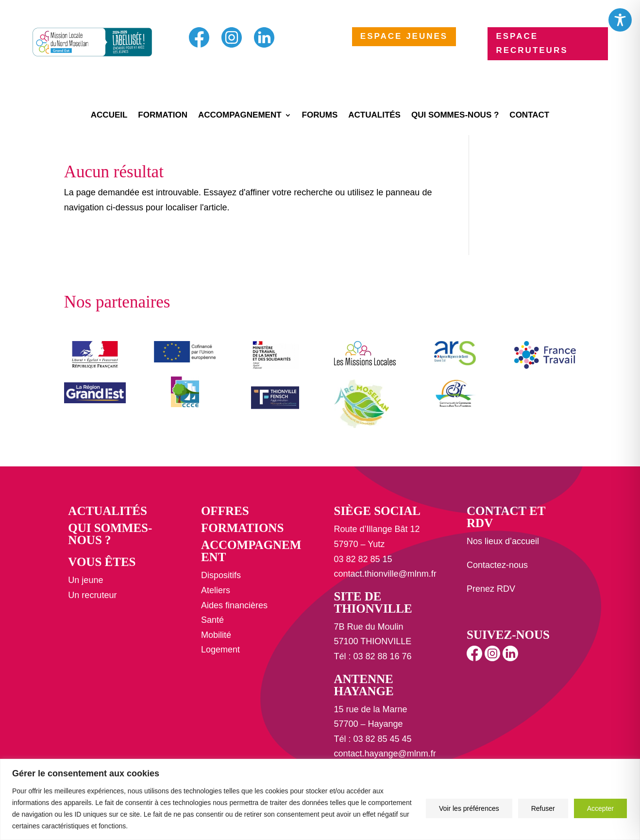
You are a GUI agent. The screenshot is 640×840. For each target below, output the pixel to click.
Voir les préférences (469, 808)
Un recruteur (92, 595)
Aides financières (234, 605)
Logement (220, 650)
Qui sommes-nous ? (455, 116)
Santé (212, 620)
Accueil (109, 116)
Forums (320, 116)
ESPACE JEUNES (404, 36)
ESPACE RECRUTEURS (532, 43)
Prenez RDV (491, 589)
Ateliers (216, 590)
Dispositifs (221, 575)
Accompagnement (240, 116)
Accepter (600, 808)
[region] (320, 799)
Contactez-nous (497, 565)
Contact (529, 116)
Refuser (543, 808)
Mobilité (216, 635)
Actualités (374, 116)
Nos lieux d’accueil (503, 541)
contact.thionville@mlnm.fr (385, 574)
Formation (163, 116)
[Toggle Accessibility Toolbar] (620, 20)
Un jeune (85, 580)
